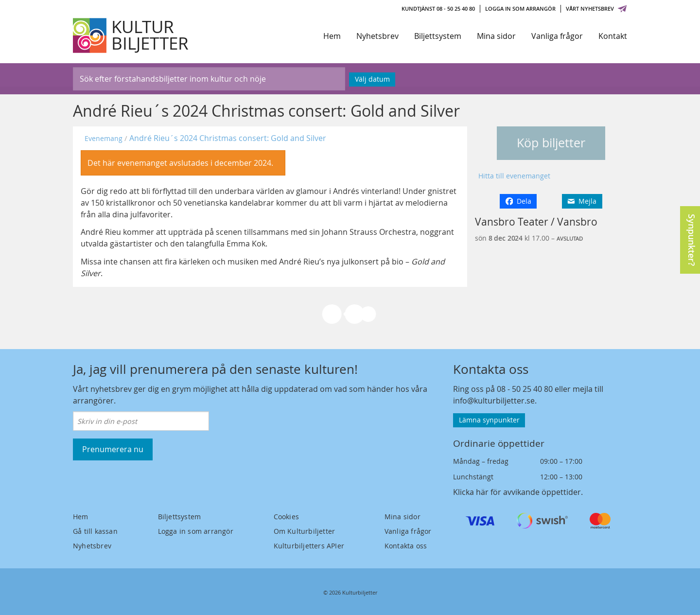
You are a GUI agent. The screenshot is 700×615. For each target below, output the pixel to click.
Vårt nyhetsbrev (596, 9)
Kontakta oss (406, 546)
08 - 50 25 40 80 (525, 389)
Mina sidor (496, 36)
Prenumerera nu (113, 449)
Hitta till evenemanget (514, 176)
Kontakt (613, 36)
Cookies (286, 517)
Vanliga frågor (557, 36)
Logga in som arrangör (520, 9)
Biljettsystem (438, 36)
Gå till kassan (95, 531)
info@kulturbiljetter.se (494, 401)
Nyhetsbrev (377, 36)
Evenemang (104, 138)
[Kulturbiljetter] (131, 35)
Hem (332, 36)
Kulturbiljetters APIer (309, 546)
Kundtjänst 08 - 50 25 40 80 (438, 9)
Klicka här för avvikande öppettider (517, 492)
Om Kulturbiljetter (305, 531)
